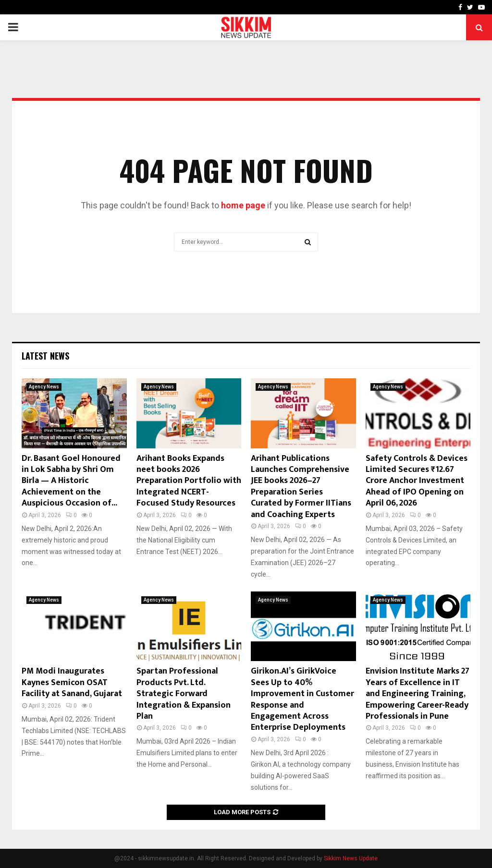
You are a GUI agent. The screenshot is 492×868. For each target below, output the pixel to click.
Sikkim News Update (351, 858)
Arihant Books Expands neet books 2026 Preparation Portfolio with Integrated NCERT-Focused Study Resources (189, 481)
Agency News (44, 387)
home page (243, 205)
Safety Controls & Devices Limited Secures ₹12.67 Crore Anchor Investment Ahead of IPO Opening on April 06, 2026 (417, 481)
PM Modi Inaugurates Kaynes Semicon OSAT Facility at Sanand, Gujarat (72, 682)
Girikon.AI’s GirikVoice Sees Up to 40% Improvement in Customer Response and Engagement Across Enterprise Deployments (302, 699)
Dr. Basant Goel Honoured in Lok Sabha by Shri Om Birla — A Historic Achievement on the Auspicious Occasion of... (71, 481)
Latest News (45, 356)
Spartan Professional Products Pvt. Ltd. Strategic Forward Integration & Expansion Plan (184, 694)
